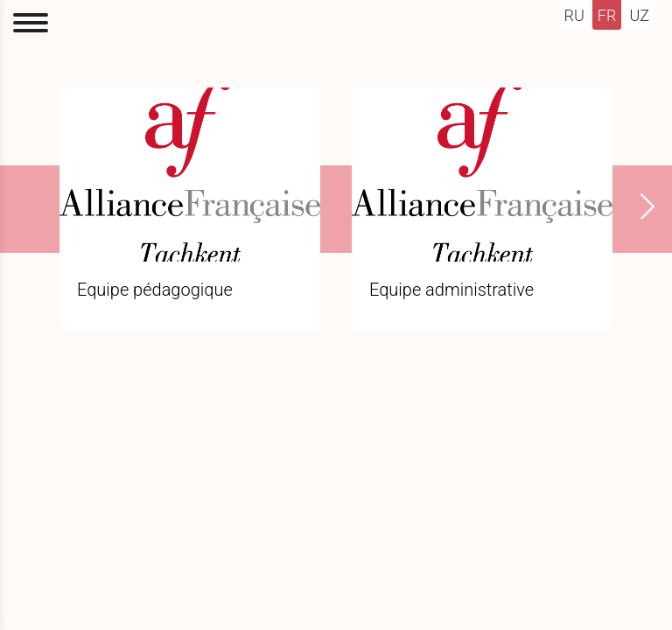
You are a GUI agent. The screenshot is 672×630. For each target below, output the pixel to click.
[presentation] (637, 206)
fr (607, 15)
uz (639, 15)
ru (574, 15)
